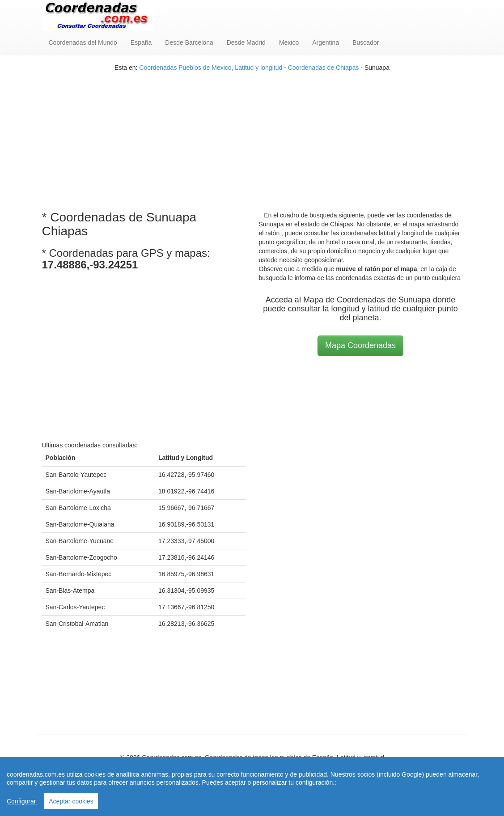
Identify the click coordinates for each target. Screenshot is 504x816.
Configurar (22, 801)
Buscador (366, 42)
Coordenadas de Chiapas (324, 68)
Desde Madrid (246, 42)
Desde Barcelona (189, 42)
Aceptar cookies (71, 801)
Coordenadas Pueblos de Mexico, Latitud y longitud (211, 68)
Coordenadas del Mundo (83, 42)
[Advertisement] (252, 135)
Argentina (326, 42)
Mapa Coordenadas (360, 345)
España (141, 42)
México (289, 42)
